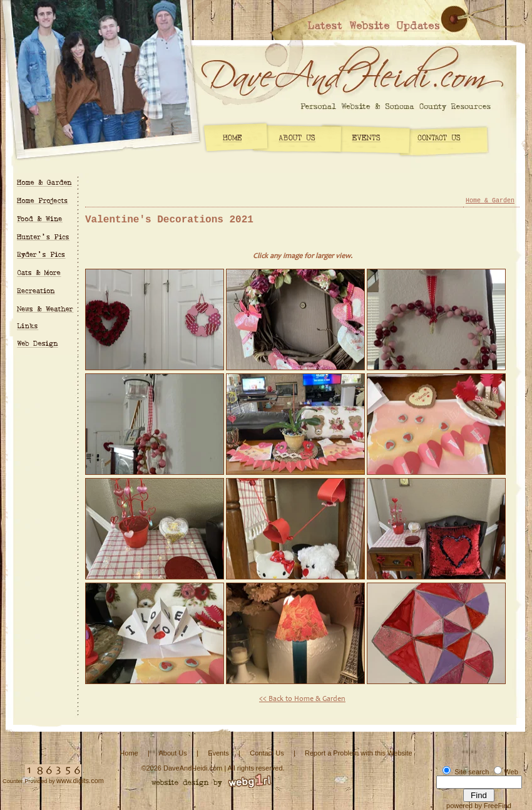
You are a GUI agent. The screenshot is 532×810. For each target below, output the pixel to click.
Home (129, 753)
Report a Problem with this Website (359, 753)
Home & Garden (490, 201)
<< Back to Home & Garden (302, 699)
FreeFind (498, 806)
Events (218, 753)
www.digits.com (80, 781)
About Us (172, 753)
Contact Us (267, 753)
